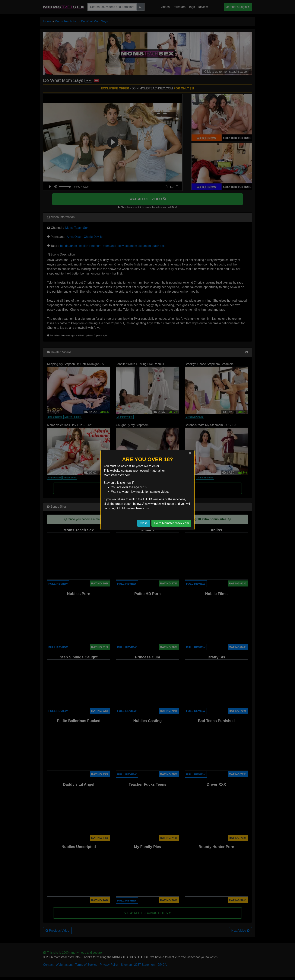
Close (144, 523)
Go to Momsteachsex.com (171, 523)
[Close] (190, 453)
